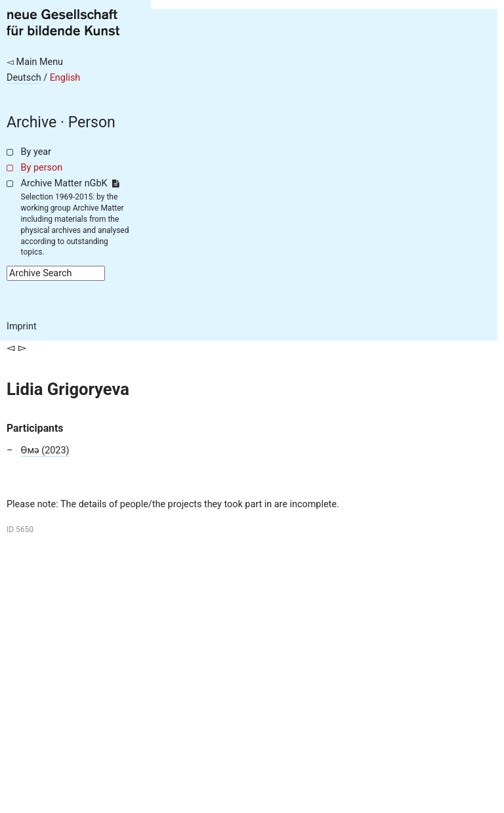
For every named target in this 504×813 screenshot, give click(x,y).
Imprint (22, 326)
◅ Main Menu (35, 62)
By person (42, 168)
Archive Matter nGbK (70, 183)
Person (92, 122)
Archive (31, 122)
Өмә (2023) (45, 450)
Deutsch (24, 78)
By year (36, 152)
